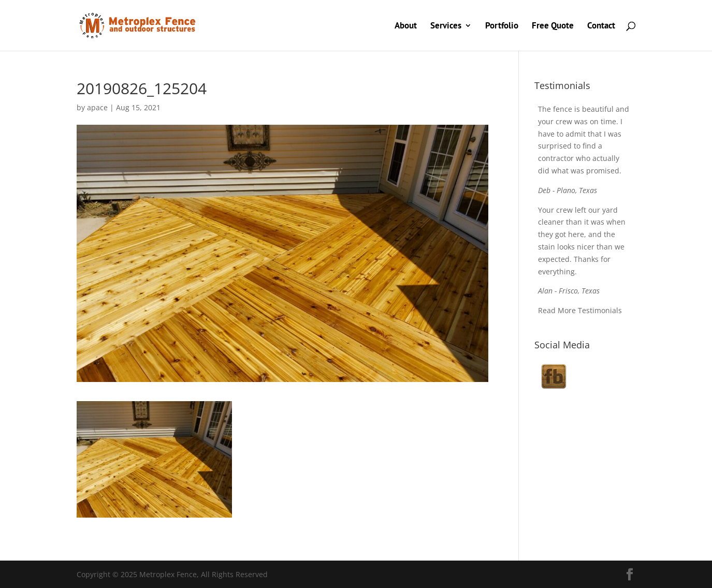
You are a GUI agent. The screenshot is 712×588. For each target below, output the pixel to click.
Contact (601, 26)
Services (446, 26)
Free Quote (553, 26)
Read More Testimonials (580, 310)
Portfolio (502, 26)
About (406, 26)
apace (97, 107)
